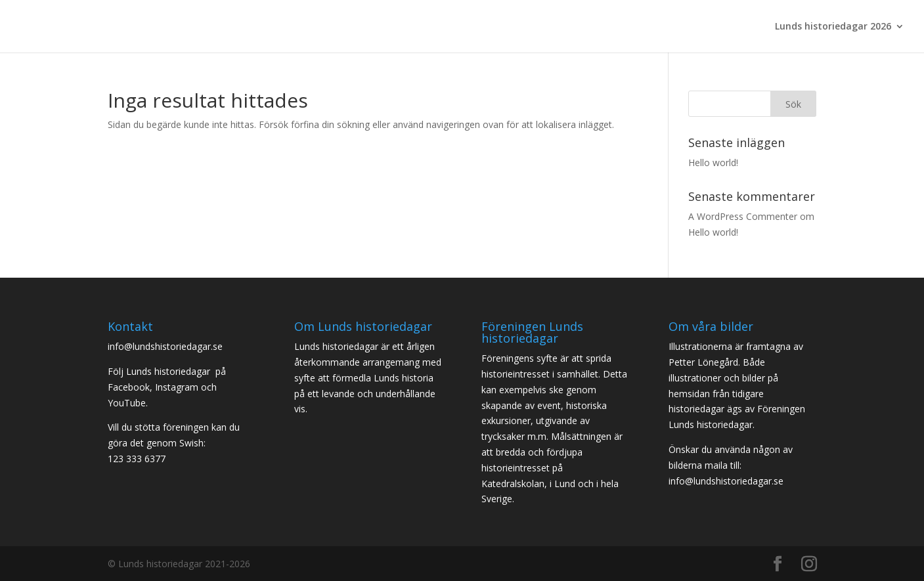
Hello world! (713, 162)
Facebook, (130, 387)
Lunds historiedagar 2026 (833, 27)
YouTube (127, 403)
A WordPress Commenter (743, 216)
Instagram (177, 387)
